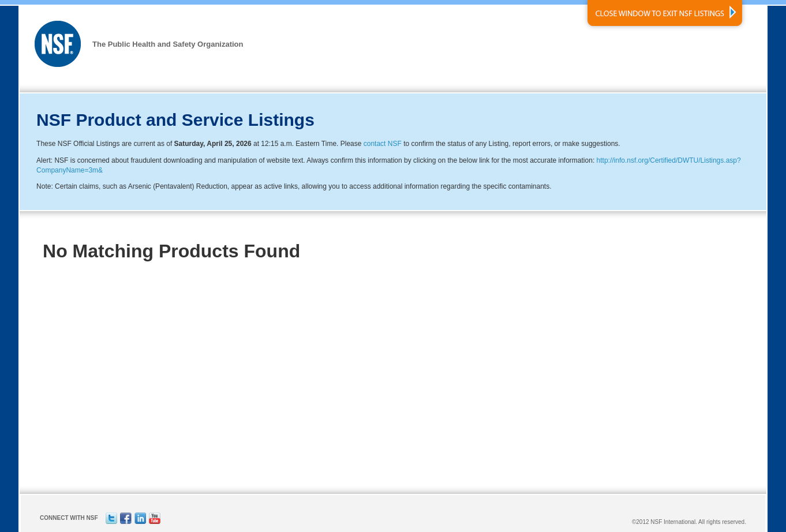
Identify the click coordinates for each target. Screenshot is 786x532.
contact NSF (383, 144)
